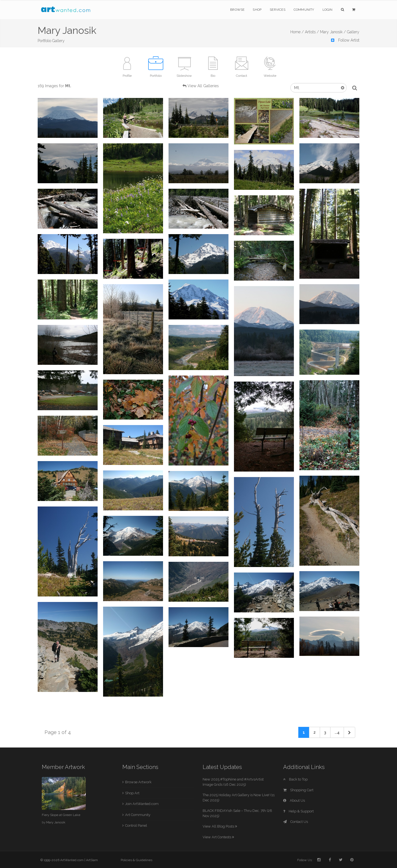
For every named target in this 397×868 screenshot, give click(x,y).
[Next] (349, 732)
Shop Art (132, 793)
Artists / (312, 32)
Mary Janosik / (333, 32)
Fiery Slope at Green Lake (61, 815)
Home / (297, 32)
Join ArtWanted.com (142, 804)
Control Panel (136, 825)
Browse (237, 10)
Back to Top (295, 779)
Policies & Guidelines (137, 860)
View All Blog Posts (220, 826)
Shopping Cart (298, 790)
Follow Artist (345, 40)
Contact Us (296, 822)
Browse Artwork (138, 782)
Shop (257, 10)
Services (278, 10)
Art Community (138, 815)
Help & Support (298, 811)
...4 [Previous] (337, 732)
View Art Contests (218, 837)
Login (328, 10)
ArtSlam (92, 860)
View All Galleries (203, 86)
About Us (294, 800)
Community (304, 10)
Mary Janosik (56, 822)
